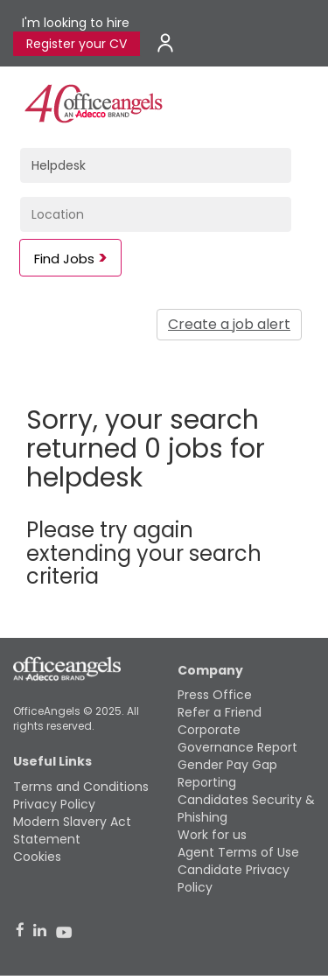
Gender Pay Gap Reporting (227, 773)
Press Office (215, 695)
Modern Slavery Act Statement (72, 830)
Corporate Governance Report (237, 738)
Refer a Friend (220, 712)
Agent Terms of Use (238, 852)
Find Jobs (64, 259)
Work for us (212, 835)
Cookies (37, 857)
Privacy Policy (54, 804)
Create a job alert (229, 324)
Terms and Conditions (81, 787)
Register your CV (77, 44)
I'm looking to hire (76, 23)
